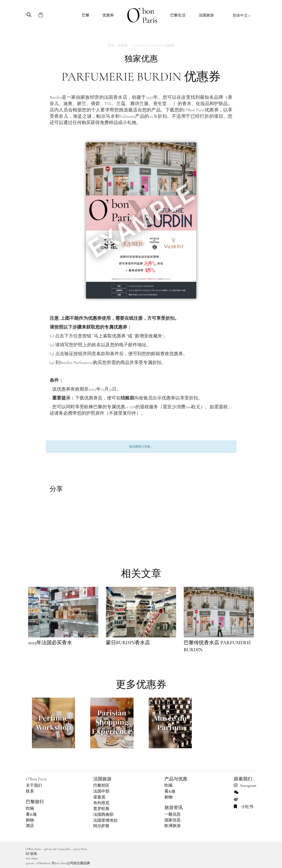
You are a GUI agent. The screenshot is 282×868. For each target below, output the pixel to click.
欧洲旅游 (173, 826)
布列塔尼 (101, 803)
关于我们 (34, 785)
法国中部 (101, 791)
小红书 (244, 807)
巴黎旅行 (35, 802)
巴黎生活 (178, 15)
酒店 (30, 826)
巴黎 (86, 15)
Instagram (245, 785)
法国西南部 (103, 815)
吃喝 (30, 809)
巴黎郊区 (101, 785)
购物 (30, 820)
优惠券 (108, 15)
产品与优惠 (176, 779)
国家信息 (173, 820)
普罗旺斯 (101, 809)
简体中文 (242, 15)
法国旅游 (206, 15)
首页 (111, 46)
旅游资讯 (174, 808)
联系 (30, 791)
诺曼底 (99, 797)
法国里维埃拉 (105, 820)
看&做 (31, 814)
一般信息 (173, 814)
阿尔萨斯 (101, 826)
